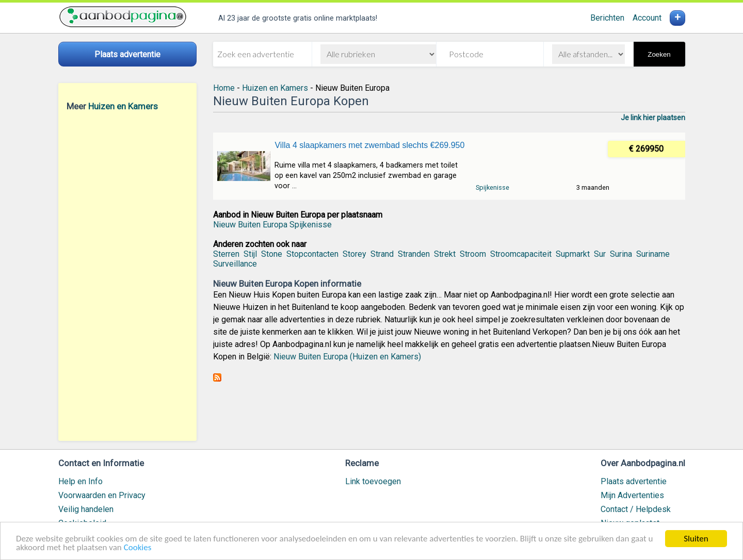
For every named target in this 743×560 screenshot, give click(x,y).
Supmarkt (573, 254)
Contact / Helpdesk (636, 509)
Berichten (607, 18)
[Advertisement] (127, 276)
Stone (272, 254)
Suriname (653, 254)
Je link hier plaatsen (653, 118)
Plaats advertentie (634, 481)
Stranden (414, 254)
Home (224, 88)
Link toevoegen (373, 481)
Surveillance (235, 264)
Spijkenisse (492, 187)
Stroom (473, 254)
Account (647, 18)
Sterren (226, 254)
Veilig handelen (86, 509)
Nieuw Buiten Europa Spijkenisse (272, 225)
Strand (382, 254)
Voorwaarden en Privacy (102, 495)
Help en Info (80, 481)
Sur (600, 254)
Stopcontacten (312, 254)
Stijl (250, 254)
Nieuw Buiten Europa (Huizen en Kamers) (347, 357)
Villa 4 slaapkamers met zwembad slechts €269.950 (369, 145)
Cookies (138, 548)
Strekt (445, 254)
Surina (621, 254)
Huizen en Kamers (123, 106)
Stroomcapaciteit (521, 254)
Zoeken (659, 54)
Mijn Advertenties (632, 495)
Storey (354, 254)
